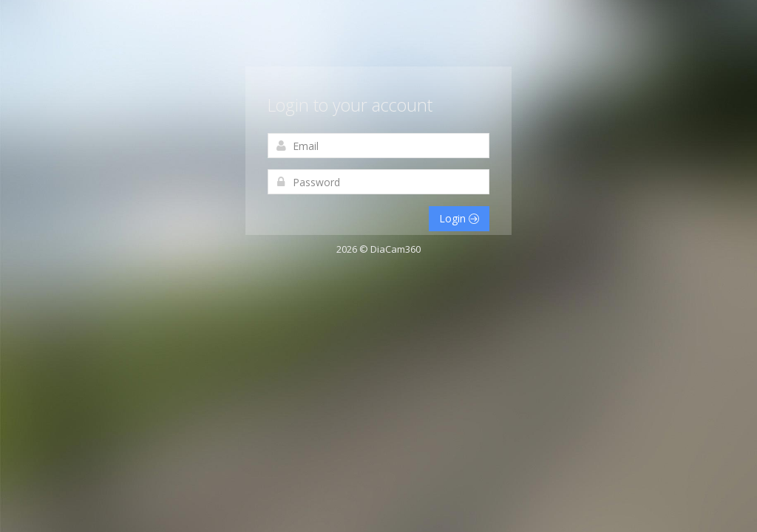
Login (459, 218)
